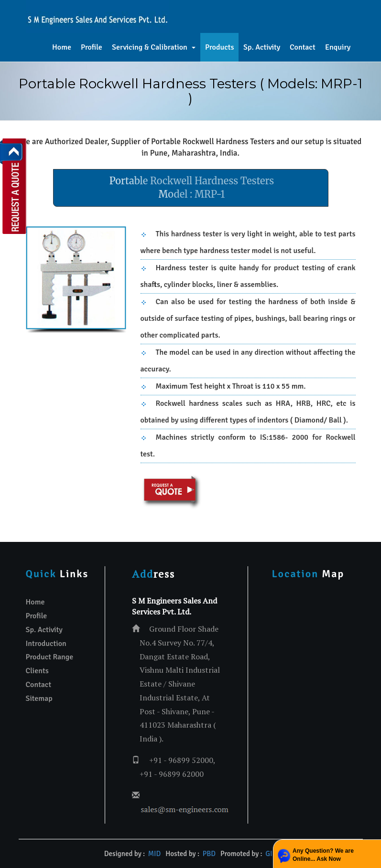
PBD (209, 854)
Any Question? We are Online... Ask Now (323, 855)
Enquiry (338, 47)
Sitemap (39, 699)
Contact (303, 47)
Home (62, 47)
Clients (37, 671)
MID (154, 854)
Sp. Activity (262, 47)
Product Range (50, 657)
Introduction (46, 644)
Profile (92, 47)
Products (219, 47)
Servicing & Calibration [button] (154, 47)
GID (270, 854)
